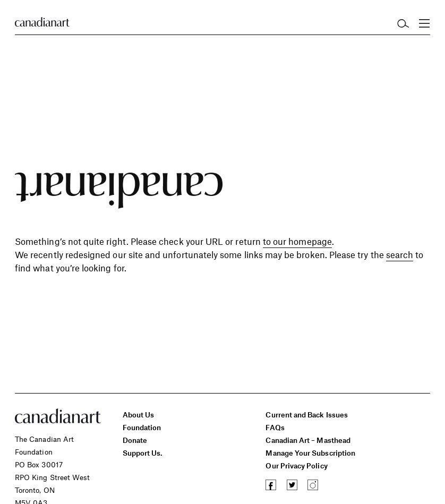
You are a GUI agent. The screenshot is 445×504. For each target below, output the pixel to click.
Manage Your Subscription (310, 453)
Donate (135, 440)
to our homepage (297, 241)
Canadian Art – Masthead (308, 440)
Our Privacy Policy (296, 465)
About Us (139, 415)
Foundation (142, 427)
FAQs (275, 427)
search (400, 254)
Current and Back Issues (306, 415)
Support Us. (143, 453)
